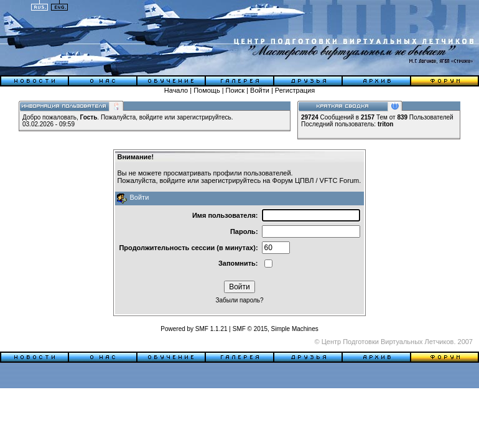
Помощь (207, 90)
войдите (151, 117)
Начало (176, 90)
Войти (260, 90)
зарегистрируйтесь (204, 117)
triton (386, 124)
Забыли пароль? (239, 300)
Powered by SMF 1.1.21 (194, 329)
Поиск (235, 90)
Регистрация (295, 90)
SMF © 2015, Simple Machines (276, 329)
